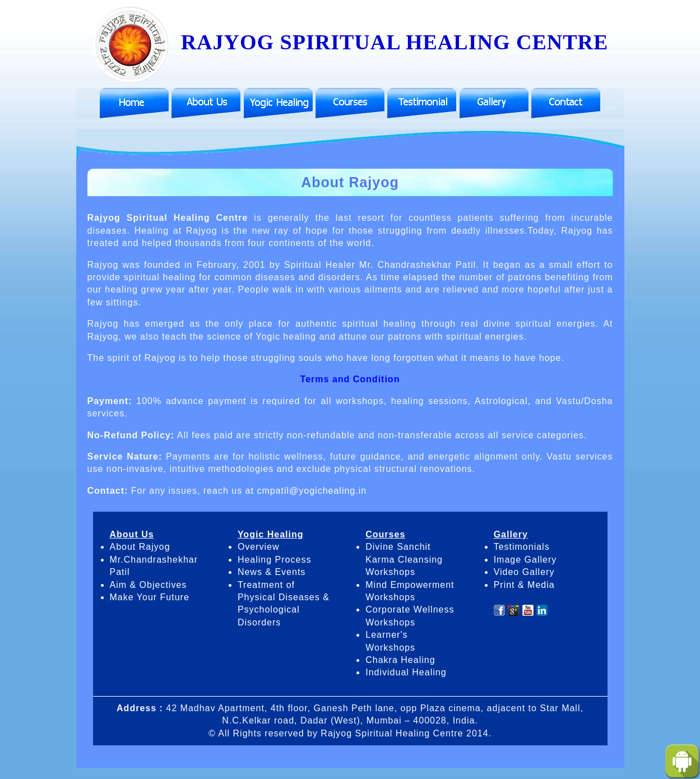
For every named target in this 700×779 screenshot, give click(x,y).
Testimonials (522, 547)
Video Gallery (524, 572)
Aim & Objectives (149, 585)
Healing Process (275, 560)
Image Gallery (525, 560)
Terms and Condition (350, 379)
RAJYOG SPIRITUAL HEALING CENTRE (350, 42)
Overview (259, 547)
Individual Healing (406, 672)
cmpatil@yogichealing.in (312, 491)
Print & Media (524, 585)
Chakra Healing (400, 660)
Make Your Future (150, 597)
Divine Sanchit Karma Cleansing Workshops (404, 559)
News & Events (272, 572)
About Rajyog (140, 547)
